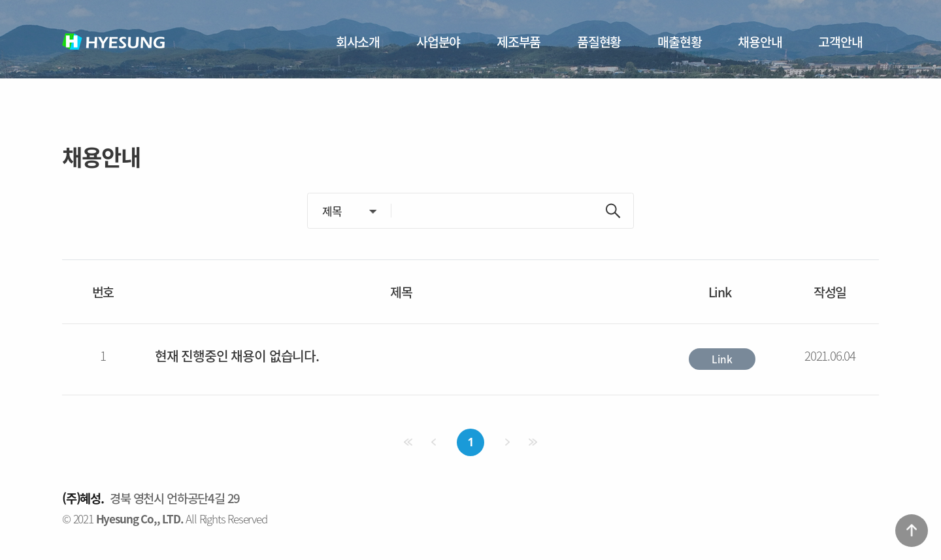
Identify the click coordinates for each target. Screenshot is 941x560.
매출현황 (679, 41)
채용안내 (760, 41)
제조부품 (519, 41)
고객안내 (840, 41)
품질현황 (599, 41)
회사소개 (358, 41)
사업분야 (438, 41)
